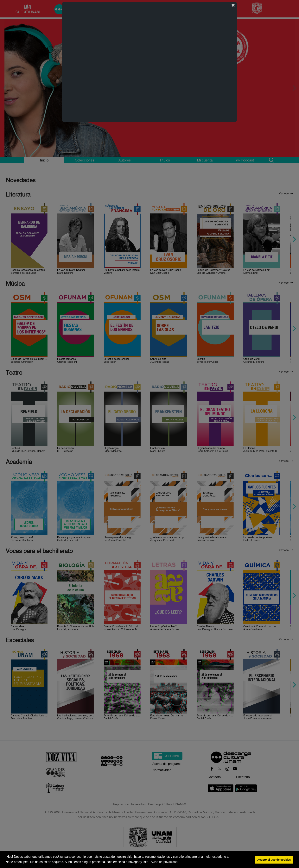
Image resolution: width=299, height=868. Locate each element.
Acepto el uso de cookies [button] (274, 860)
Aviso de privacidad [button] (164, 862)
